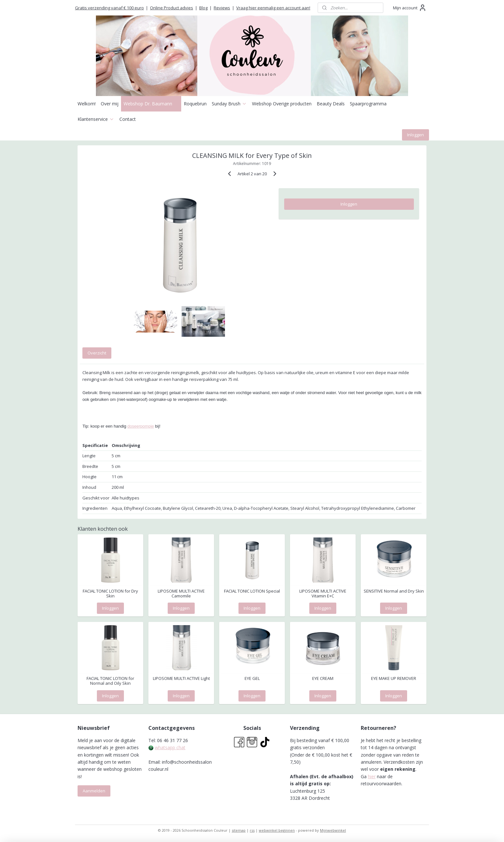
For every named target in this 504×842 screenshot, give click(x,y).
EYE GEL (252, 679)
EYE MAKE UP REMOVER (394, 679)
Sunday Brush (229, 104)
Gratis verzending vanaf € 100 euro (109, 8)
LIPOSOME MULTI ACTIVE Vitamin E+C (323, 594)
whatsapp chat (170, 747)
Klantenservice (96, 119)
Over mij (110, 104)
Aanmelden (94, 791)
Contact (128, 119)
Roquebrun (195, 104)
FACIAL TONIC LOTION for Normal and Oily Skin (110, 681)
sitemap (239, 830)
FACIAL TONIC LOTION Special (252, 591)
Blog (203, 8)
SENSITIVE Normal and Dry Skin (394, 591)
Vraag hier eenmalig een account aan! (273, 8)
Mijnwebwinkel (333, 830)
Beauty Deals (331, 104)
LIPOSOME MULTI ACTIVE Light (181, 679)
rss (252, 830)
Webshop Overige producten (282, 104)
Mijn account (410, 8)
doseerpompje (141, 426)
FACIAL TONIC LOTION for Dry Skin (110, 594)
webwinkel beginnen (277, 830)
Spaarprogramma (368, 104)
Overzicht (97, 353)
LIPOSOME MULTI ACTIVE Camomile (181, 594)
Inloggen (415, 135)
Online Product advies (172, 8)
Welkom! (87, 104)
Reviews (222, 8)
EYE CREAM (323, 679)
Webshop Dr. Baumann (151, 104)
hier (372, 776)
